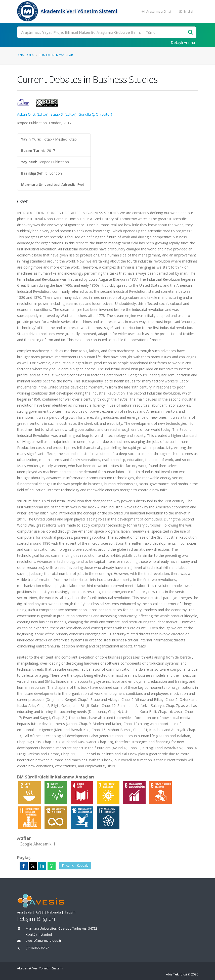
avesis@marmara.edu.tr (44, 941)
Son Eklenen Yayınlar (56, 55)
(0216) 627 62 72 (37, 948)
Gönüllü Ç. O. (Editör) (95, 114)
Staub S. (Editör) (63, 114)
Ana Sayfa (26, 55)
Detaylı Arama (183, 42)
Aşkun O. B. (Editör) (33, 114)
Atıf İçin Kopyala (75, 865)
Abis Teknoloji (176, 974)
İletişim (70, 912)
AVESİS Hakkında (48, 912)
